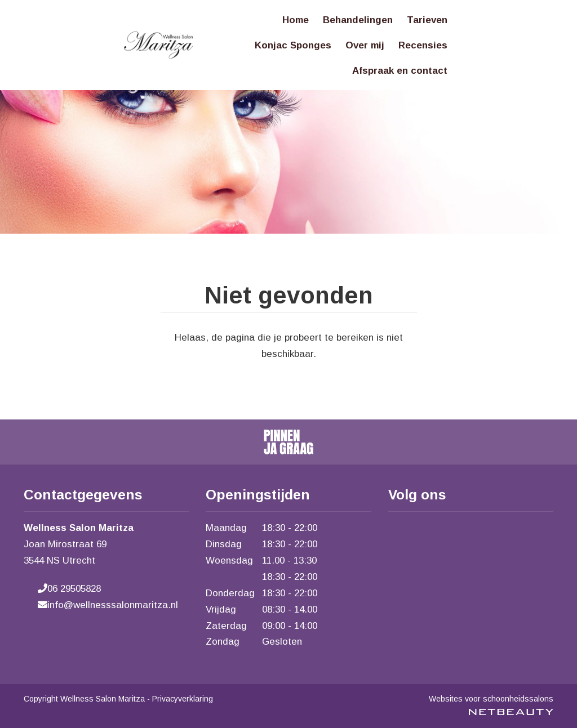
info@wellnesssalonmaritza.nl (108, 605)
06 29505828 (69, 589)
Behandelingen (358, 20)
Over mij (365, 45)
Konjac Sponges (293, 45)
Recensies (423, 45)
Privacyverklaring (183, 699)
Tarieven (427, 20)
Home (296, 20)
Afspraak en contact (400, 71)
